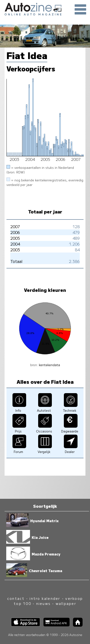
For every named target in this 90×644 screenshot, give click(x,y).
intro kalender (45, 598)
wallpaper (66, 603)
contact (16, 598)
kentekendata (49, 365)
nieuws (43, 603)
